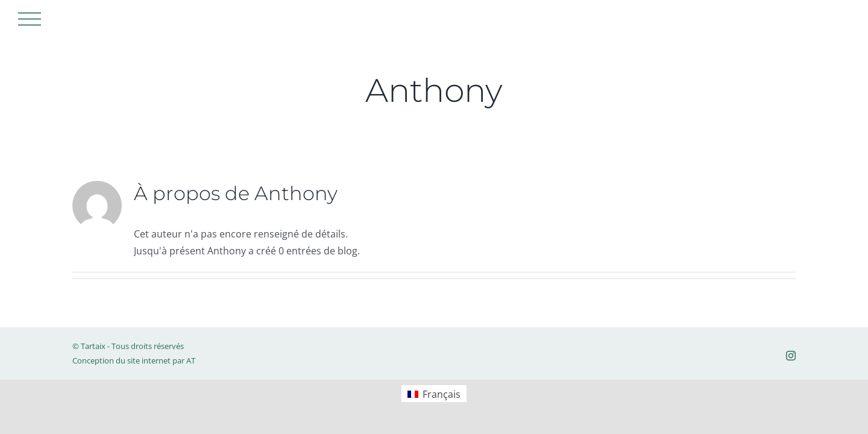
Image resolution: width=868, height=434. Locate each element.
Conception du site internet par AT (134, 360)
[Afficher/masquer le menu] (30, 19)
